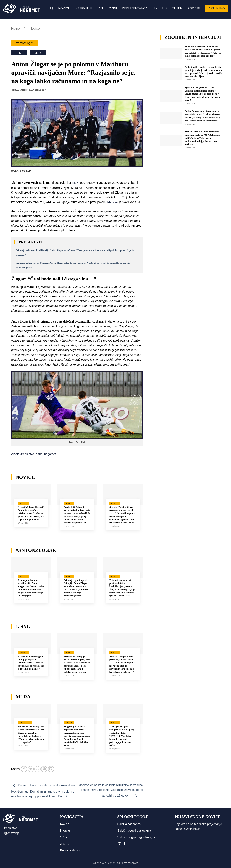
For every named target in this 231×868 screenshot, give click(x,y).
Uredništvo (10, 828)
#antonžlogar (24, 43)
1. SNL (100, 8)
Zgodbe (194, 8)
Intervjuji (83, 8)
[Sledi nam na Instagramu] (120, 844)
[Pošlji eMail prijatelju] (37, 769)
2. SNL (113, 8)
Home (15, 28)
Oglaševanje (11, 833)
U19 (155, 8)
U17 (165, 8)
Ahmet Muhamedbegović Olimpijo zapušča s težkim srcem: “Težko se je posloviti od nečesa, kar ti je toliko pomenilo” (31, 513)
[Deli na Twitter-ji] (31, 769)
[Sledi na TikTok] (124, 844)
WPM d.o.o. (100, 863)
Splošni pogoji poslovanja (134, 831)
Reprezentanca (135, 8)
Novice (64, 8)
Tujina (178, 8)
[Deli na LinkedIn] (51, 769)
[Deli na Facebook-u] (24, 769)
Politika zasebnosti (130, 824)
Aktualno (217, 8)
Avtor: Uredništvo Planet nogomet (34, 454)
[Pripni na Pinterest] (44, 769)
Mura (38, 53)
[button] (52, 8)
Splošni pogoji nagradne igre (136, 837)
